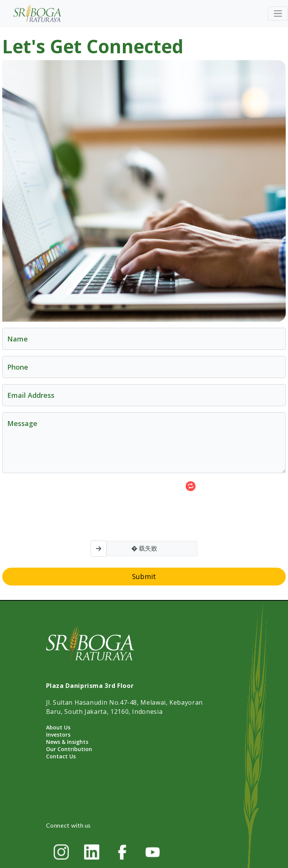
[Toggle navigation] (278, 14)
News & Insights (67, 742)
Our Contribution (69, 749)
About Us (58, 727)
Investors (58, 735)
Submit (144, 576)
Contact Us (61, 756)
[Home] (38, 14)
